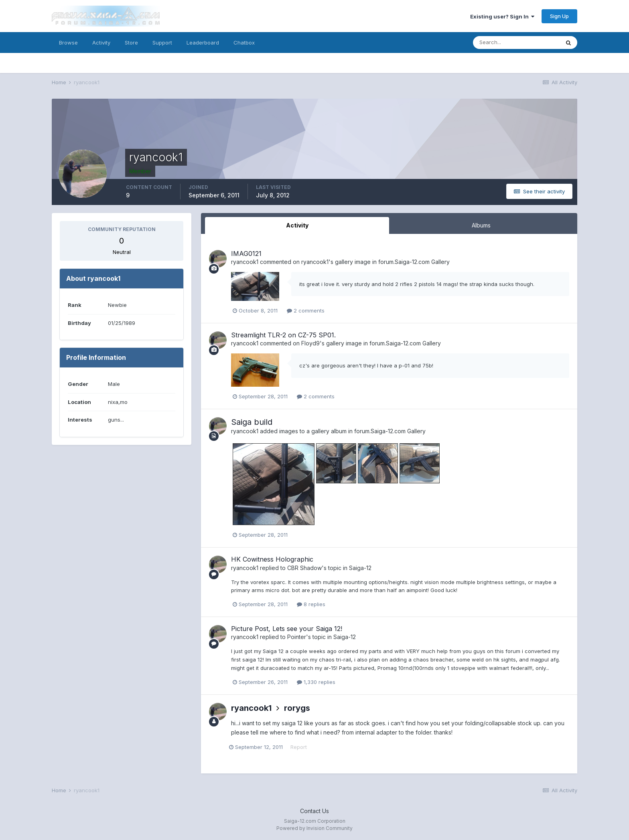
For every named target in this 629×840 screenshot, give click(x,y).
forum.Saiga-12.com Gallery (414, 262)
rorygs (297, 708)
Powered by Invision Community (314, 828)
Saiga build (252, 422)
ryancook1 (245, 262)
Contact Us (314, 811)
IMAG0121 (246, 254)
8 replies (311, 604)
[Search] (516, 43)
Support (162, 43)
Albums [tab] (481, 225)
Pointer (297, 637)
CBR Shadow (304, 568)
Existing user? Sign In (502, 16)
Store (131, 43)
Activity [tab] (297, 225)
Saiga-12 (360, 568)
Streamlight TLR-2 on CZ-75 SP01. (283, 335)
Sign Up (559, 16)
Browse (68, 43)
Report (301, 747)
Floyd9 (310, 343)
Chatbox (244, 43)
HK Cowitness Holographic (272, 559)
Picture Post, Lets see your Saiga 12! (287, 629)
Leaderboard (203, 43)
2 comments (306, 310)
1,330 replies (316, 682)
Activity (101, 43)
